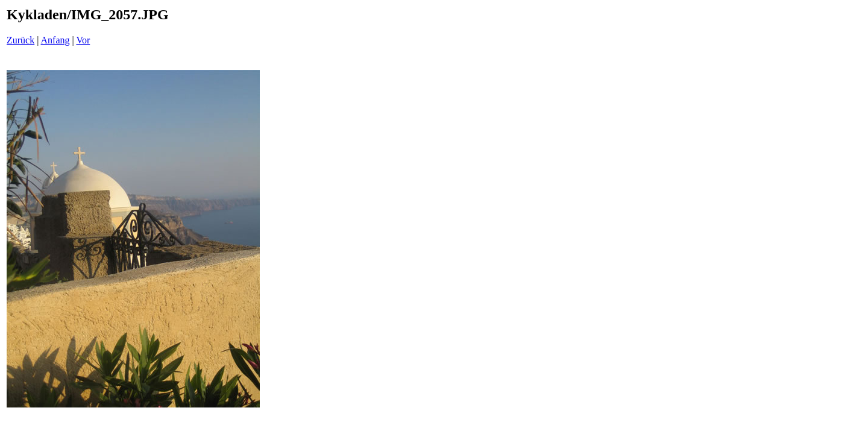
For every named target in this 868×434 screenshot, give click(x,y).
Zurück (20, 40)
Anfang (55, 40)
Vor (83, 40)
